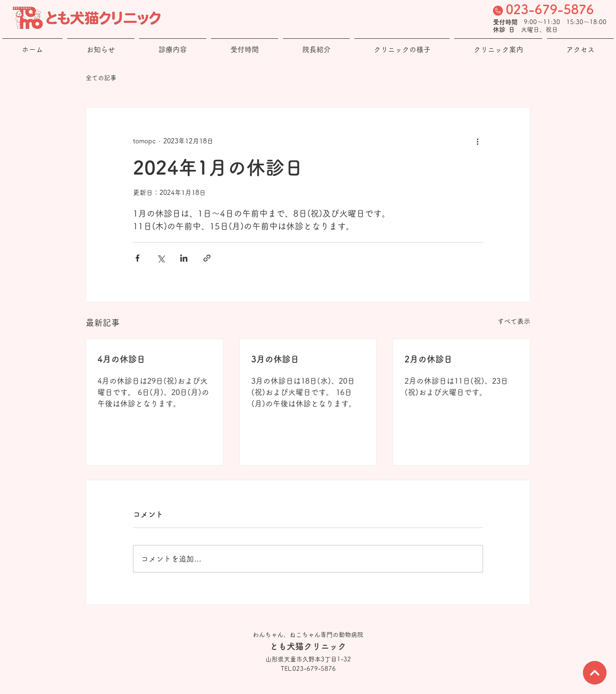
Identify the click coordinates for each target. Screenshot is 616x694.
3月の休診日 (275, 359)
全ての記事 (101, 78)
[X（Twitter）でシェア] (161, 258)
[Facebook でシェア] (137, 258)
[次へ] (595, 673)
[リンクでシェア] (207, 258)
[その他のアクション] (477, 141)
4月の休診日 (121, 359)
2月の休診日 (428, 359)
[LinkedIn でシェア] (184, 258)
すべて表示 (514, 321)
